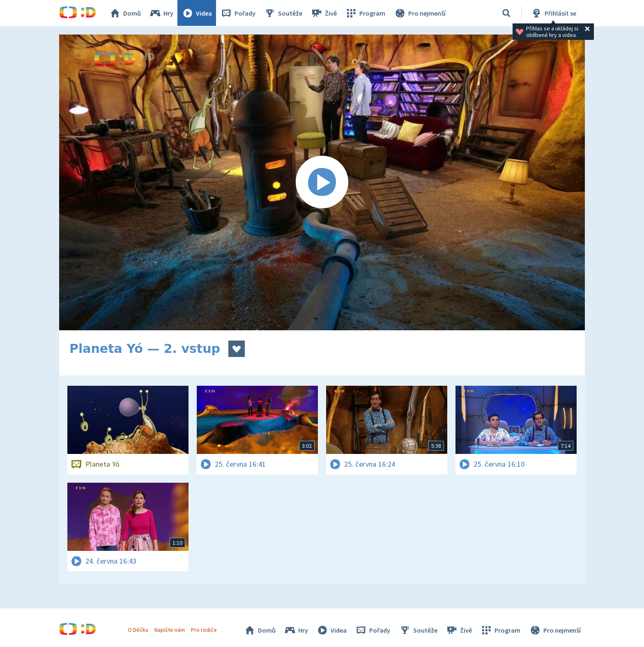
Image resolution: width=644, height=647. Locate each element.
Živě (324, 13)
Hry (162, 13)
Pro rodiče (204, 630)
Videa (197, 13)
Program (366, 13)
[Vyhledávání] (506, 13)
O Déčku (138, 630)
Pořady (238, 13)
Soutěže (283, 13)
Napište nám (170, 630)
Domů (125, 13)
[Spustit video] (322, 182)
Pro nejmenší (420, 13)
